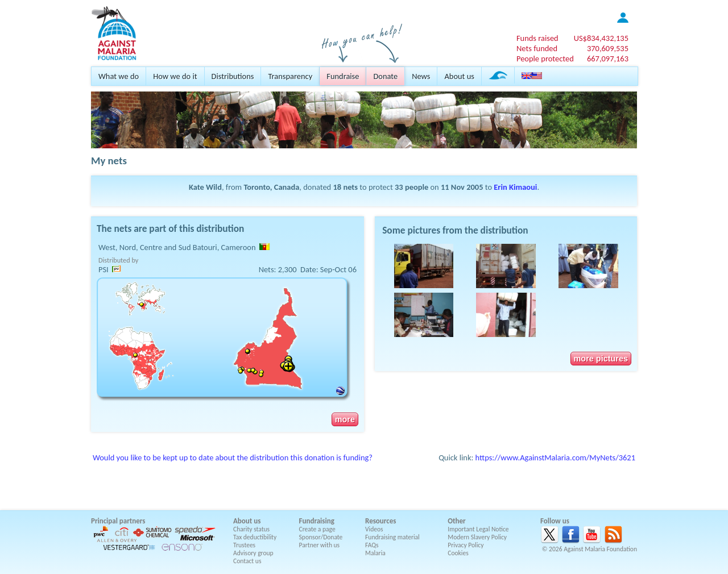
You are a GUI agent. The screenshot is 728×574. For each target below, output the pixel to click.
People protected (545, 59)
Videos (374, 529)
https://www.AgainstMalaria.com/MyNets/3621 (555, 457)
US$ (601, 38)
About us (459, 76)
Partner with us (320, 545)
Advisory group (253, 553)
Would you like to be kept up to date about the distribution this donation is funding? (233, 457)
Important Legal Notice (478, 529)
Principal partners (118, 521)
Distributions (233, 76)
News (421, 76)
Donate (385, 76)
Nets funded (537, 48)
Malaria (375, 553)
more (345, 419)
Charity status (251, 529)
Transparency (290, 76)
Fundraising (317, 521)
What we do (119, 76)
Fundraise (343, 76)
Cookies (458, 553)
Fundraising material (392, 537)
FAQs (372, 545)
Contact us (247, 561)
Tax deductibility (255, 537)
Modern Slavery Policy (477, 537)
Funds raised (537, 38)
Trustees (244, 545)
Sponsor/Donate (321, 537)
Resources (380, 521)
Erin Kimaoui (515, 187)
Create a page (317, 529)
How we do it (175, 76)
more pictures (601, 359)
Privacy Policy (466, 545)
